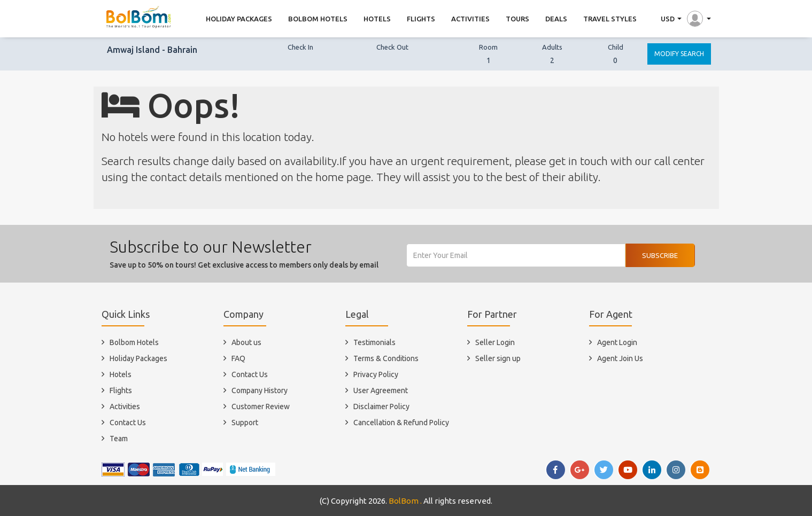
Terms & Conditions (386, 358)
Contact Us (128, 423)
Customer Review (261, 406)
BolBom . (405, 501)
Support (245, 423)
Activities (125, 406)
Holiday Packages (138, 358)
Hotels (121, 374)
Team (119, 439)
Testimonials (374, 342)
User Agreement (381, 390)
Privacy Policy (376, 374)
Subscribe (660, 255)
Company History (260, 390)
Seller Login (495, 342)
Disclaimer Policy (381, 406)
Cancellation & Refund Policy (401, 423)
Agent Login (617, 342)
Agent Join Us (620, 358)
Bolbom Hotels (134, 342)
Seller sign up (498, 358)
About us (246, 342)
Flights (121, 390)
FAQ (238, 358)
